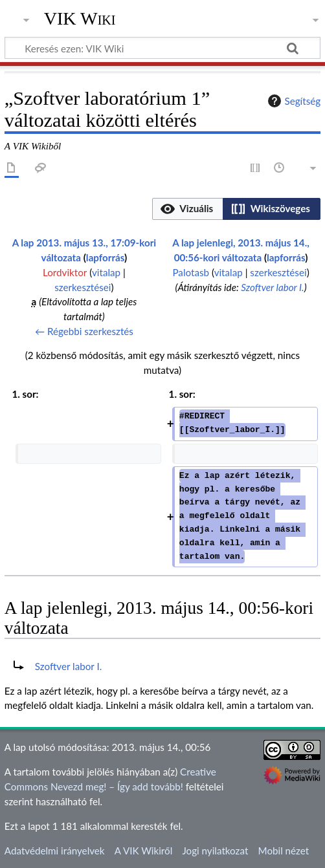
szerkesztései (83, 287)
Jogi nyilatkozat (215, 851)
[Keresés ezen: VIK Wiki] (162, 48)
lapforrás (105, 257)
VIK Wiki (80, 19)
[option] (187, 209)
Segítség (293, 101)
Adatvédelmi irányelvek (55, 851)
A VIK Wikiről (143, 851)
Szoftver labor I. (272, 287)
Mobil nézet (284, 851)
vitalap (106, 272)
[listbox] (236, 209)
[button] (188, 209)
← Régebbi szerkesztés (84, 331)
